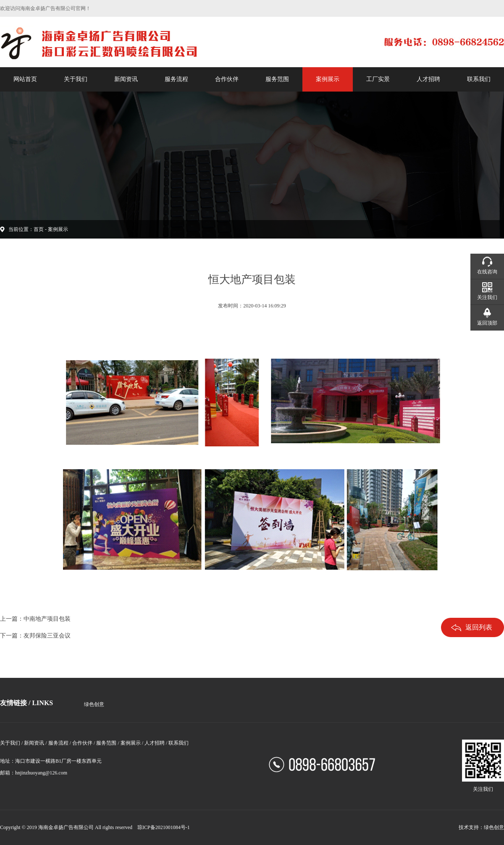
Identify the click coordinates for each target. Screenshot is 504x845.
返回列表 (472, 628)
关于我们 (76, 79)
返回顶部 (487, 323)
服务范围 (277, 79)
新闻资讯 (126, 79)
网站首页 (25, 79)
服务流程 (176, 79)
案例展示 (328, 79)
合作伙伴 (227, 79)
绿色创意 (94, 704)
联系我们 (479, 79)
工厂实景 (378, 79)
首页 (39, 229)
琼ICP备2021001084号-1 (164, 827)
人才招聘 (428, 79)
